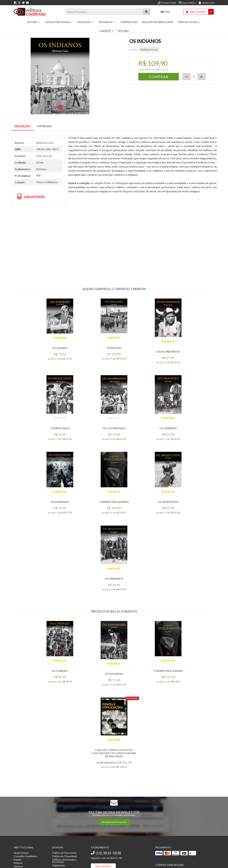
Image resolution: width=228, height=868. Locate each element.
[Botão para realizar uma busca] (147, 12)
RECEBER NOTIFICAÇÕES (114, 822)
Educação (86, 22)
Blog (165, 12)
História (34, 22)
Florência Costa (149, 49)
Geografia (107, 22)
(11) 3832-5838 (167, 3)
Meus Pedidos (187, 3)
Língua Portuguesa (59, 22)
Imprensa (44, 126)
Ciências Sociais (189, 22)
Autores (124, 31)
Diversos (106, 31)
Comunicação (129, 22)
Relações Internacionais (158, 22)
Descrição (23, 126)
